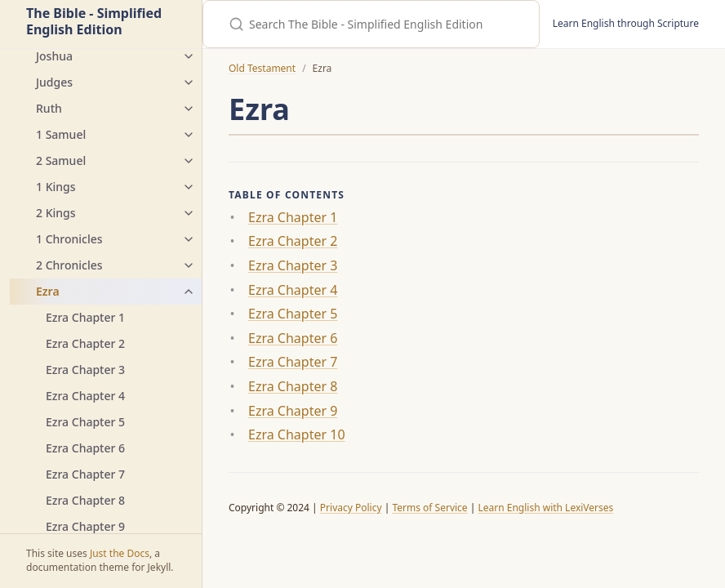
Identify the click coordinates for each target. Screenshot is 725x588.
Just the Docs (120, 553)
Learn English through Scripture (626, 23)
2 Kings (56, 213)
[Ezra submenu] (189, 292)
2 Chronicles (69, 265)
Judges (54, 82)
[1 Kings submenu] (189, 187)
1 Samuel (61, 134)
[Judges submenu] (189, 82)
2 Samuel (61, 160)
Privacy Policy (351, 508)
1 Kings (56, 187)
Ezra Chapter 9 (85, 526)
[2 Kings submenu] (189, 213)
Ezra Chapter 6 (85, 448)
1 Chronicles (69, 239)
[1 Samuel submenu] (189, 135)
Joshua (54, 56)
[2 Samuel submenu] (189, 161)
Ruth (49, 108)
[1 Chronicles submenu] (189, 239)
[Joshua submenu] (189, 56)
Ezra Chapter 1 (85, 317)
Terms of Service (429, 508)
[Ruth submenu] (189, 109)
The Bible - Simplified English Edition (94, 22)
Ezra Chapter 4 (85, 396)
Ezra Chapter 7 (85, 474)
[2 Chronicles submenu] (189, 265)
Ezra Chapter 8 (85, 500)
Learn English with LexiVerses (545, 508)
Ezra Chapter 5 (85, 422)
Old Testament (262, 68)
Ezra (48, 291)
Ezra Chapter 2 (85, 343)
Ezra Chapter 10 (297, 434)
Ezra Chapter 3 (85, 370)
